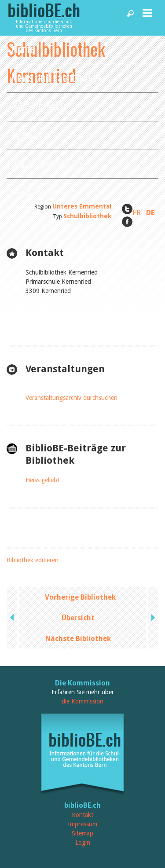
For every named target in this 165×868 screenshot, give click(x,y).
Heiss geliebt (42, 480)
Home (23, 48)
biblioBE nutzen (43, 191)
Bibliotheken (37, 105)
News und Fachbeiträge (59, 77)
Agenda (26, 134)
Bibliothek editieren (33, 560)
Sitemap (82, 833)
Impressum (82, 824)
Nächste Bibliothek (78, 639)
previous (13, 618)
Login (83, 842)
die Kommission (82, 701)
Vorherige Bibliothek (80, 597)
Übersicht (78, 618)
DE (150, 212)
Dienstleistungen (46, 163)
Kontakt (82, 815)
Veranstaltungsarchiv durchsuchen (71, 398)
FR (137, 212)
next (152, 618)
